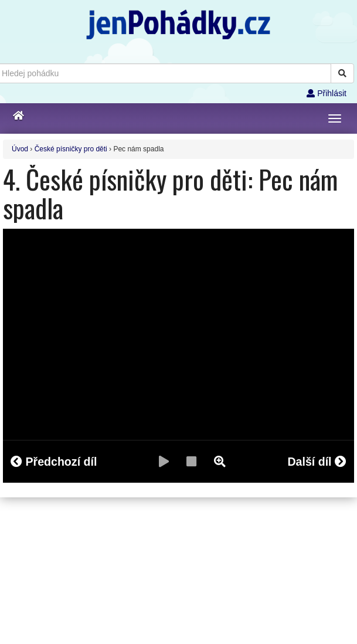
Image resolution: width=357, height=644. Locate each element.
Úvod (20, 149)
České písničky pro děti (71, 149)
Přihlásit (327, 93)
